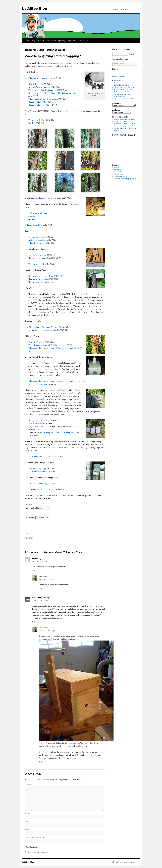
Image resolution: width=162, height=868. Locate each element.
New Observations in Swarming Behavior (41, 327)
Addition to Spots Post (38, 240)
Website (27, 830)
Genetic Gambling (36, 84)
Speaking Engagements (67, 41)
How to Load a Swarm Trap (40, 258)
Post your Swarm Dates (38, 489)
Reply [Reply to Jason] (41, 589)
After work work (35, 423)
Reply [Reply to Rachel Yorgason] (34, 622)
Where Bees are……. (37, 243)
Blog (33, 41)
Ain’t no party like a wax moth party (125, 99)
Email (27, 822)
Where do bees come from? (39, 78)
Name (27, 814)
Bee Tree (32, 123)
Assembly (32, 219)
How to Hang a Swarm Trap (40, 282)
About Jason (51, 41)
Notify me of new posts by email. (38, 853)
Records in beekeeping (38, 483)
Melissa (117, 124)
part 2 (44, 105)
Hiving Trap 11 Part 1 (53, 432)
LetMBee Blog (35, 8)
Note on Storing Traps (37, 468)
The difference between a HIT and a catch (45, 345)
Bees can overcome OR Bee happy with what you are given (52, 93)
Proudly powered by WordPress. (125, 862)
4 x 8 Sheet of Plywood (38, 213)
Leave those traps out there (39, 456)
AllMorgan (118, 167)
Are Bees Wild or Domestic (40, 87)
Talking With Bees (120, 172)
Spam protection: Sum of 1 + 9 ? (35, 838)
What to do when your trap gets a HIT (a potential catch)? (52, 348)
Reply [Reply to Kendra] (34, 570)
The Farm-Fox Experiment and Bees (43, 90)
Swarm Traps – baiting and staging (125, 87)
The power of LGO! (36, 264)
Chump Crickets (35, 102)
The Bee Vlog (118, 174)
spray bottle (35, 366)
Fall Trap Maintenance (38, 471)
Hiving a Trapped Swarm (39, 420)
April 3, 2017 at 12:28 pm (47, 631)
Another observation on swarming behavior (42, 330)
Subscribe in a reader (119, 76)
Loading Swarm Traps (37, 255)
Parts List (32, 216)
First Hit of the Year (36, 342)
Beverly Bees (118, 170)
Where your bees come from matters (43, 99)
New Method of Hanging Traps (41, 276)
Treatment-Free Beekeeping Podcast (125, 179)
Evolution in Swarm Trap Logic (49, 198)
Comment (28, 785)
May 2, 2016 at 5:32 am (47, 580)
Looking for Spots (36, 237)
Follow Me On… (84, 41)
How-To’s (41, 41)
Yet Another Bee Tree (37, 120)
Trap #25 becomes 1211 (38, 426)
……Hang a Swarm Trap (127, 119)
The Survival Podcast (121, 176)
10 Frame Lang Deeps (34, 225)
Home (27, 41)
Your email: (28, 505)
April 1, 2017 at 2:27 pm (40, 601)
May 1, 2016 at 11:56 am (40, 561)
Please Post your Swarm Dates (73, 300)
